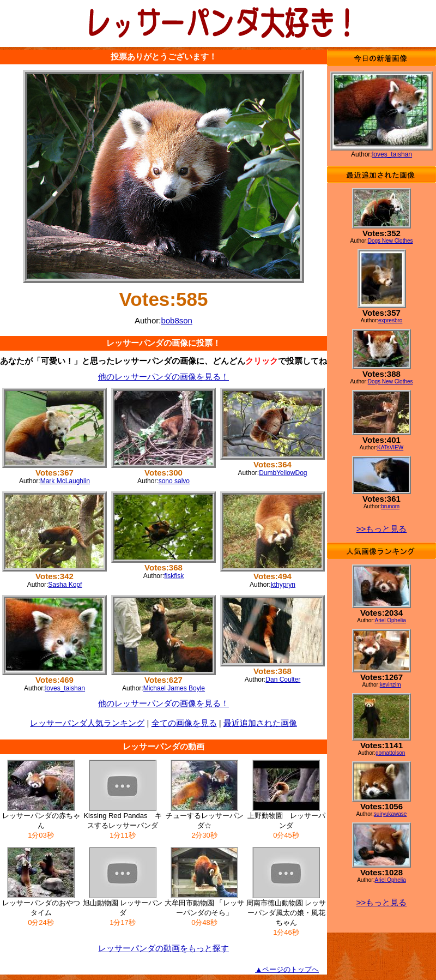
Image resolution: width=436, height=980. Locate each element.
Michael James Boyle (174, 688)
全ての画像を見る (184, 723)
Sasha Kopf (65, 585)
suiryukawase (390, 814)
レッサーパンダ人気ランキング (87, 723)
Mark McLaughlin (65, 481)
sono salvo (174, 481)
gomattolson (390, 753)
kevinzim (390, 685)
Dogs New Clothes (390, 241)
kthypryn (283, 585)
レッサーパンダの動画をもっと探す (163, 948)
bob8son (177, 320)
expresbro (390, 320)
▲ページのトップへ (287, 969)
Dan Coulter (283, 680)
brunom (390, 506)
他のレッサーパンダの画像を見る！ (163, 377)
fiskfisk (174, 576)
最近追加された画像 (260, 723)
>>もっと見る (382, 529)
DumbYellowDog (283, 473)
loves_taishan (65, 688)
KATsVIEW (390, 447)
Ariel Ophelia (390, 620)
